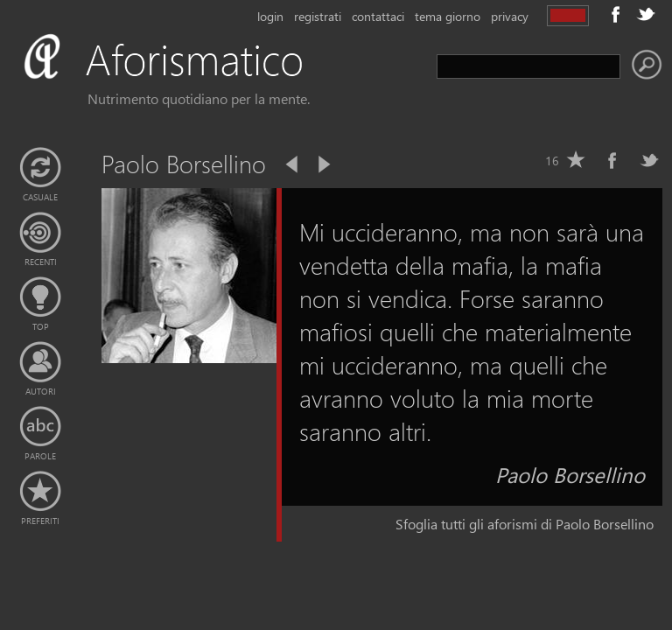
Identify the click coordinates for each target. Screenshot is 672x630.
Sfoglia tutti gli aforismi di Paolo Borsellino (525, 524)
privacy (510, 16)
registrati (318, 16)
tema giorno (448, 16)
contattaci (378, 16)
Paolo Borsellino (570, 474)
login (270, 16)
